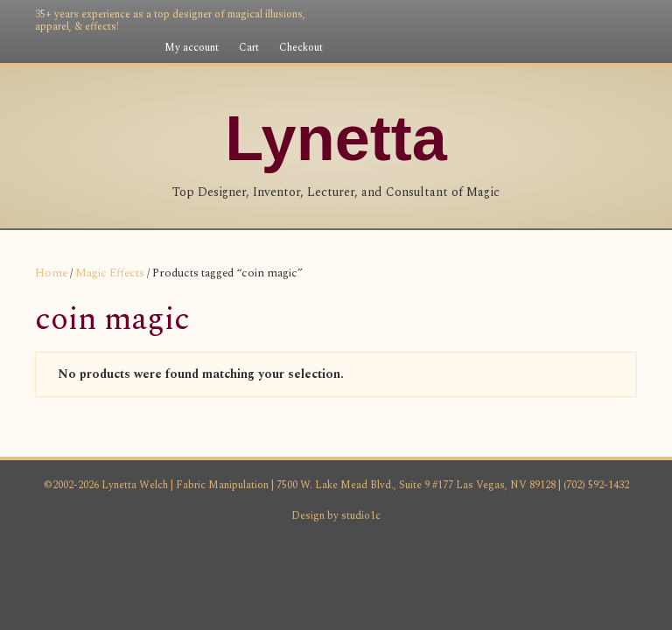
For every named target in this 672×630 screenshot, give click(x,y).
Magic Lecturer (420, 252)
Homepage (99, 252)
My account (192, 48)
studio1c (361, 605)
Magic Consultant (551, 252)
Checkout (301, 48)
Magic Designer (294, 252)
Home (51, 362)
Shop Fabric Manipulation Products (297, 296)
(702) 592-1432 (595, 574)
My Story (189, 252)
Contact (458, 296)
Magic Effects (110, 362)
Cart (249, 48)
